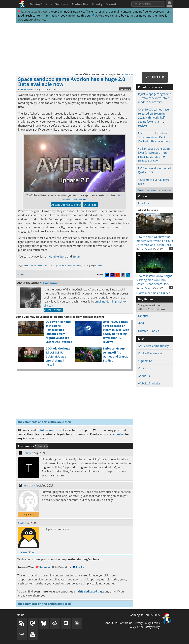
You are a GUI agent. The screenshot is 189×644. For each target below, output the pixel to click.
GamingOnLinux (41, 4)
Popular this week (150, 87)
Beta (26, 266)
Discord (111, 4)
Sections (62, 4)
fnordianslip (31, 485)
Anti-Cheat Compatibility (153, 346)
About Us (144, 376)
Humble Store (37, 20)
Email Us (144, 203)
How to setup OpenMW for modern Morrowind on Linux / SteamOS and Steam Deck (155, 239)
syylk (21, 523)
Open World (60, 266)
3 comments (125, 89)
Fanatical (144, 316)
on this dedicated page (89, 591)
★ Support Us (155, 77)
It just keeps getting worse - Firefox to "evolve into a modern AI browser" (155, 98)
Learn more (127, 74)
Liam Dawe (27, 89)
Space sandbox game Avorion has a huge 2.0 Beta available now (72, 82)
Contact (143, 196)
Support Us (145, 361)
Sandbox (71, 266)
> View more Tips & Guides (153, 293)
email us (119, 434)
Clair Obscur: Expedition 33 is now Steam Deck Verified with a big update (154, 137)
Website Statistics (149, 383)
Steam (77, 257)
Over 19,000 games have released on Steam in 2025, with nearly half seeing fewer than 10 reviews (153, 118)
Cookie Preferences (150, 353)
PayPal (98, 16)
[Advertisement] (95, 48)
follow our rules (51, 430)
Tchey (27, 453)
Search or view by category (155, 190)
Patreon (43, 567)
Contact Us (80, 4)
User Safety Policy (148, 627)
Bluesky (97, 4)
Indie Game (48, 266)
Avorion (100, 266)
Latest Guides (147, 210)
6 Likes (21, 275)
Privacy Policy (142, 623)
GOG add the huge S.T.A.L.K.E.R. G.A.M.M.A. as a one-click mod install (58, 357)
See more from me (53, 310)
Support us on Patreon (32, 12)
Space (79, 266)
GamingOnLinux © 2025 (145, 615)
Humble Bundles (149, 331)
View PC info (29, 552)
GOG (20, 20)
